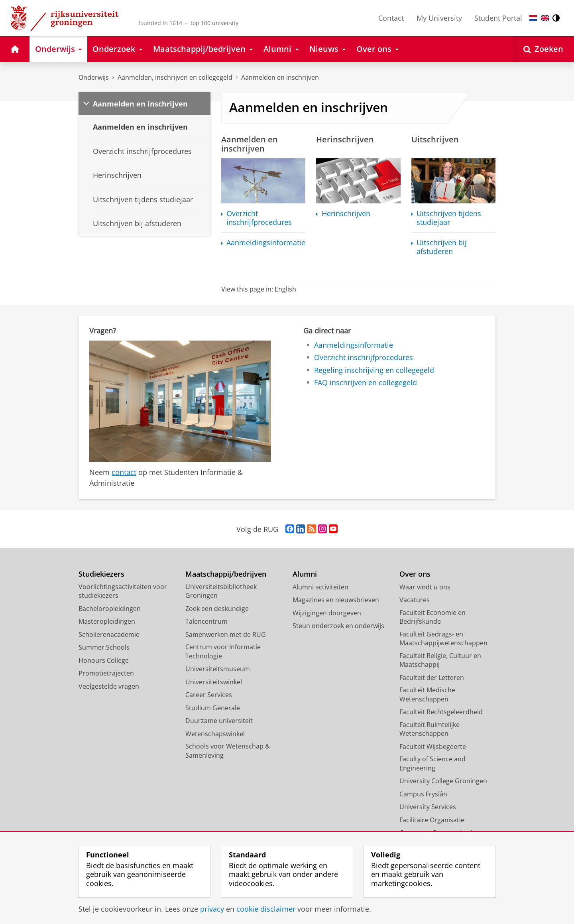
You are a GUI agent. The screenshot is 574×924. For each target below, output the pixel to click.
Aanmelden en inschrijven (280, 77)
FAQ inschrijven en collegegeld (366, 382)
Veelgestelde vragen (109, 686)
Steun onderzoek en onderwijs (338, 626)
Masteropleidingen (107, 621)
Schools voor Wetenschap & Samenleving (228, 751)
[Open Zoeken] (543, 49)
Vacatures (415, 600)
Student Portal (498, 18)
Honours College (104, 660)
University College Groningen (443, 781)
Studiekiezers (101, 574)
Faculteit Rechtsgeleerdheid (441, 712)
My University (439, 18)
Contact (391, 18)
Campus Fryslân (423, 794)
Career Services (209, 695)
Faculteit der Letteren (432, 678)
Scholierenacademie (109, 634)
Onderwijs (94, 77)
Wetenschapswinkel (215, 734)
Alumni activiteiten (320, 587)
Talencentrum (206, 621)
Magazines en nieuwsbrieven (336, 600)
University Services (428, 807)
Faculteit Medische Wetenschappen (427, 694)
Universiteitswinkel (214, 682)
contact (124, 472)
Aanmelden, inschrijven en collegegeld (175, 77)
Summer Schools (104, 647)
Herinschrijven (346, 214)
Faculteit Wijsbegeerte (433, 747)
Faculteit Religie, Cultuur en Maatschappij (440, 660)
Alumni (305, 574)
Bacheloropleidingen (110, 609)
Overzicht (259, 218)
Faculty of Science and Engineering (432, 763)
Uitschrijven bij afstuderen (442, 247)
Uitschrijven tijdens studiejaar (449, 218)
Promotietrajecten (106, 673)
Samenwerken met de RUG (226, 634)
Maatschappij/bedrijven (226, 574)
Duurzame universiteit (219, 721)
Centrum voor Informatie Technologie (223, 651)
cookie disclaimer (266, 909)
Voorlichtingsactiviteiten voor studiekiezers (123, 591)
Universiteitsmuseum (218, 669)
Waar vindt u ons (425, 587)
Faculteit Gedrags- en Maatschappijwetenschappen (443, 639)
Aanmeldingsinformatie (354, 345)
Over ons (415, 574)
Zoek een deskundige (217, 609)
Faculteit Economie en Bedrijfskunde (432, 617)
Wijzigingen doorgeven (327, 613)
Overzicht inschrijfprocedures (364, 357)
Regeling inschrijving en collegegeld (374, 370)
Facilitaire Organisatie (432, 820)
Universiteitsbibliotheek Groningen (221, 591)
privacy (212, 909)
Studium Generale (213, 708)
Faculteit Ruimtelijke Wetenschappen (430, 729)
